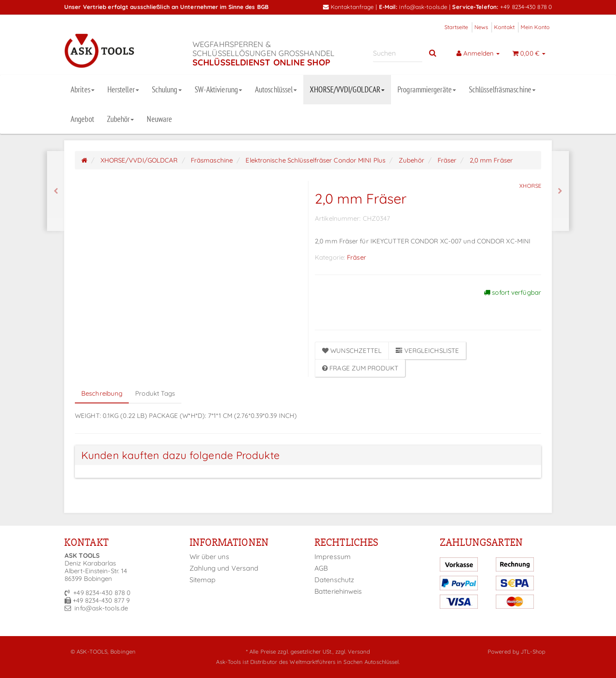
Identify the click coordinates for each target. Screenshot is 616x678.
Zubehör (121, 119)
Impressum (333, 557)
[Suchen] (398, 53)
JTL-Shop (533, 651)
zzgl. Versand (353, 651)
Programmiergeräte (427, 89)
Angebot (82, 119)
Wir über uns (209, 557)
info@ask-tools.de (423, 7)
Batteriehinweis (338, 591)
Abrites (83, 89)
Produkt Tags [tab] (155, 393)
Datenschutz (334, 580)
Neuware (159, 119)
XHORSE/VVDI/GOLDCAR (347, 89)
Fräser (357, 257)
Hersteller (123, 89)
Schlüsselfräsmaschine (502, 89)
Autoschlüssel (276, 89)
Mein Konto (535, 27)
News (481, 27)
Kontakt (504, 27)
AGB (321, 568)
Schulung (167, 89)
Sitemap (203, 580)
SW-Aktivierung (218, 89)
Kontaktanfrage (349, 7)
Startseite (456, 27)
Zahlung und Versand (224, 568)
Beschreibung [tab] (102, 393)
